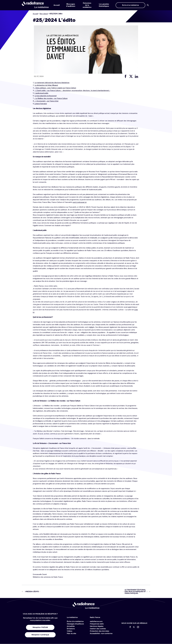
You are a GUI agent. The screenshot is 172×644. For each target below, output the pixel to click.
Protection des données (99, 631)
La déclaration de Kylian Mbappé (46, 85)
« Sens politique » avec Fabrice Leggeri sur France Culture (55, 88)
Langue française (41, 104)
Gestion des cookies (98, 629)
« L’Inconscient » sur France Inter (46, 101)
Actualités (71, 626)
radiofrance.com (96, 621)
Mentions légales (97, 626)
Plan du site (71, 633)
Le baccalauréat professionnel (46, 96)
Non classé (44, 14)
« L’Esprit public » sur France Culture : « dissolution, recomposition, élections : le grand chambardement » (72, 91)
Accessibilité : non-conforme (101, 633)
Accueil (57, 5)
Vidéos (69, 631)
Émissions (71, 629)
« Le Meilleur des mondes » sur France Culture (51, 98)
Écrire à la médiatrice (75, 621)
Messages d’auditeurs (75, 624)
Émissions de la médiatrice (87, 5)
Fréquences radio (97, 624)
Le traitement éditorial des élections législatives (52, 83)
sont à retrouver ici (80, 202)
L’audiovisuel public (41, 93)
